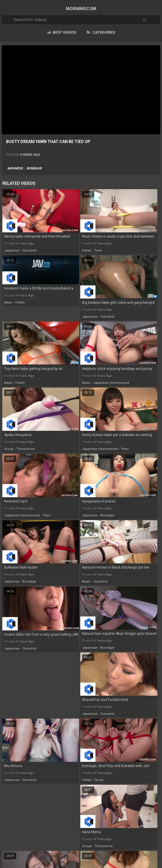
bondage (34, 168)
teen (98, 251)
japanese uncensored (111, 383)
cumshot (29, 251)
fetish (87, 251)
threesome (26, 449)
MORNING (81, 9)
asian (8, 302)
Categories (101, 32)
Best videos (62, 32)
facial (99, 780)
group (9, 449)
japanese (15, 168)
